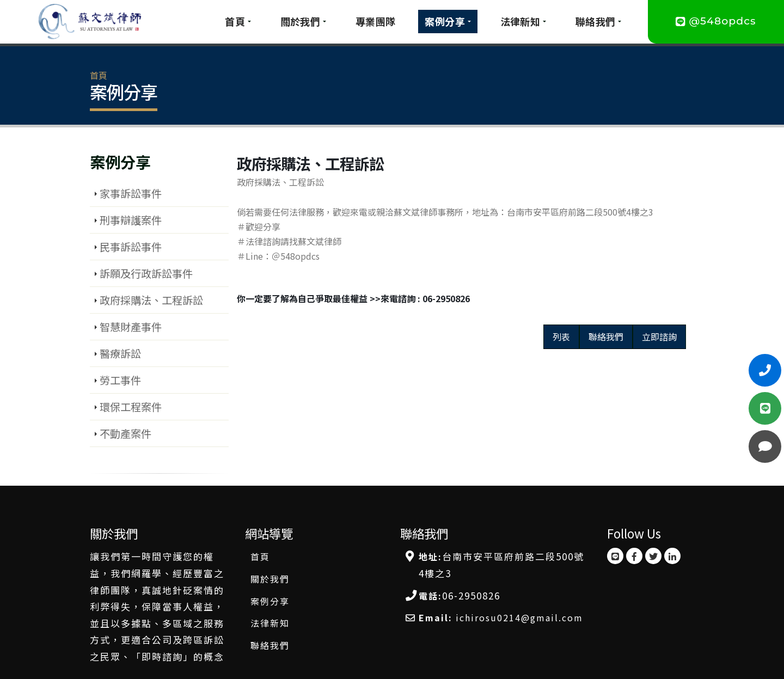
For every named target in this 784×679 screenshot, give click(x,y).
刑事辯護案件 (131, 220)
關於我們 (301, 21)
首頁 (235, 21)
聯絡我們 (596, 21)
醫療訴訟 (120, 353)
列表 (561, 337)
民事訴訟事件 (131, 247)
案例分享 (445, 21)
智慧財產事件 (131, 327)
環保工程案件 (131, 407)
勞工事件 (120, 380)
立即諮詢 (659, 337)
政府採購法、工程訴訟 (151, 300)
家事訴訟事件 (131, 193)
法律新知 (520, 21)
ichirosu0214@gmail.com (519, 617)
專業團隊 (376, 21)
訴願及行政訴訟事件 (146, 273)
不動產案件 (125, 433)
